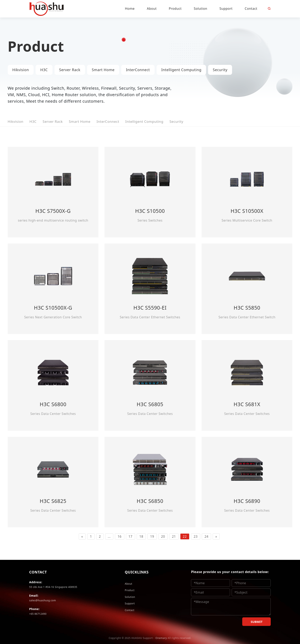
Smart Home (103, 70)
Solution (130, 597)
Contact (129, 610)
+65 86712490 (38, 614)
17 (130, 536)
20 (163, 536)
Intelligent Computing (181, 70)
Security (220, 70)
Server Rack (70, 70)
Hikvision (21, 70)
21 (174, 536)
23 (196, 536)
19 (152, 536)
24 (206, 536)
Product (130, 590)
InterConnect (138, 70)
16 (119, 536)
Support (130, 603)
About (128, 584)
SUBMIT (256, 622)
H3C (44, 70)
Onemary (161, 638)
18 (141, 536)
